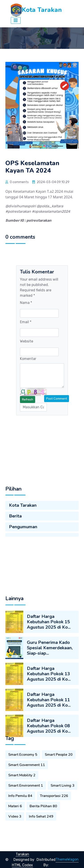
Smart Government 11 (27, 793)
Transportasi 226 (54, 824)
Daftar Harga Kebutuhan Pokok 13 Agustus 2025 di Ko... (49, 720)
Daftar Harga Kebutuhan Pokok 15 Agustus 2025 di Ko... (49, 668)
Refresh (28, 399)
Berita (15, 533)
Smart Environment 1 (26, 814)
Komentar (28, 359)
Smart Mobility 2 (22, 803)
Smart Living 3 (62, 814)
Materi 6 (15, 834)
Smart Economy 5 (23, 783)
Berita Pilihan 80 (43, 834)
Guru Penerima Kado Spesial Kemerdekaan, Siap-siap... (50, 694)
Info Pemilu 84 (20, 824)
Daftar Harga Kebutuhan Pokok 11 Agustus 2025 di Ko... (49, 746)
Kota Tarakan (23, 523)
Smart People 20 (59, 783)
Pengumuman (23, 544)
